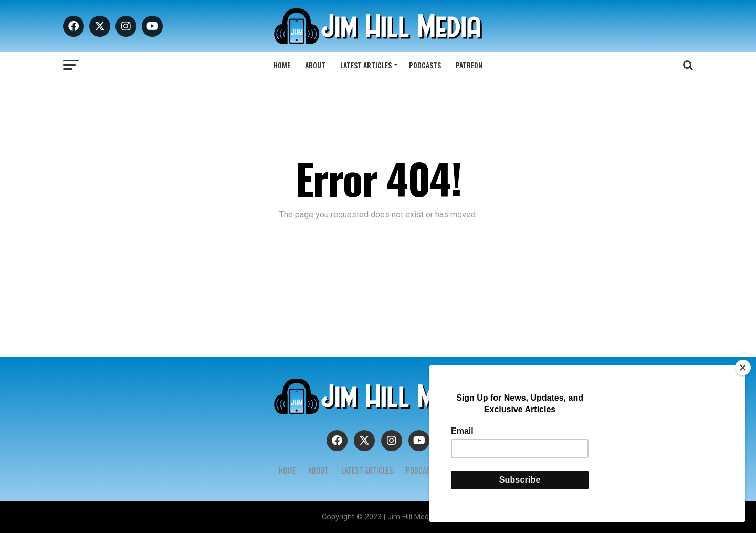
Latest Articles (366, 65)
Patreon (469, 65)
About (315, 65)
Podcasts (425, 65)
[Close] (743, 368)
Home (282, 65)
